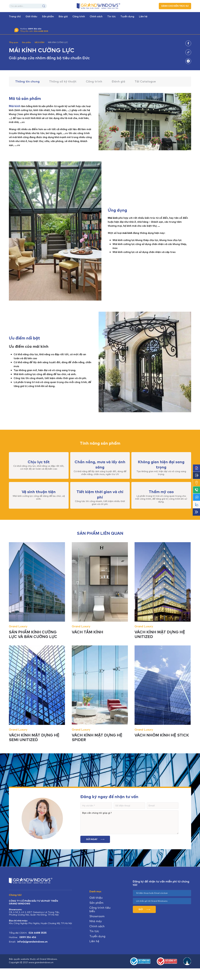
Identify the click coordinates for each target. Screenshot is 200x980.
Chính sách (96, 17)
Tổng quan (14, 42)
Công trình (79, 17)
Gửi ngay (95, 839)
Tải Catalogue (145, 82)
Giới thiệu (31, 17)
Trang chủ (15, 17)
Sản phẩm (48, 17)
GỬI (144, 909)
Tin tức (111, 17)
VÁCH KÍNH (39, 42)
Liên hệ (143, 17)
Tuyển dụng (127, 17)
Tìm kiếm (44, 6)
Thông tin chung (27, 82)
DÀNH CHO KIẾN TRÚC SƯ (175, 6)
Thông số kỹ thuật (63, 82)
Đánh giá (118, 82)
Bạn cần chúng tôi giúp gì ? (129, 822)
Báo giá (63, 17)
